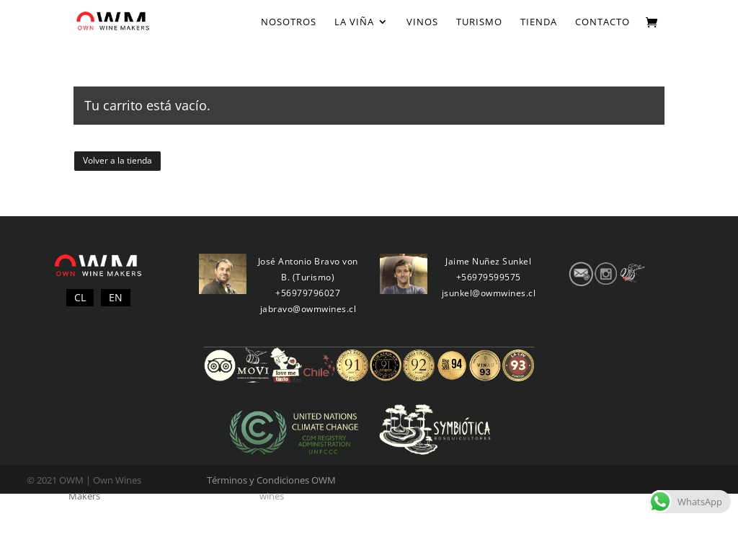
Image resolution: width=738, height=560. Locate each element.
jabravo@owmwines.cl (308, 309)
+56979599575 (489, 277)
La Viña (354, 22)
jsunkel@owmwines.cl (489, 293)
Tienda (539, 22)
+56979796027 (308, 293)
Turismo (479, 22)
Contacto (603, 22)
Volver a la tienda (117, 160)
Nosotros (289, 22)
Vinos (422, 22)
